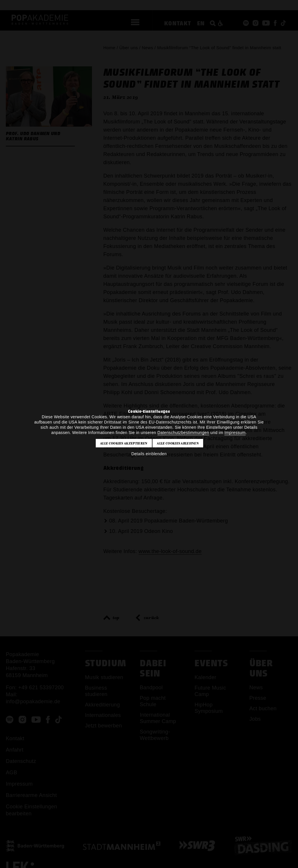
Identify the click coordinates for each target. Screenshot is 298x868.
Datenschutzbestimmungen (183, 433)
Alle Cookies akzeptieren (124, 443)
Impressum (235, 433)
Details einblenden (149, 454)
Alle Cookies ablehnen (178, 443)
